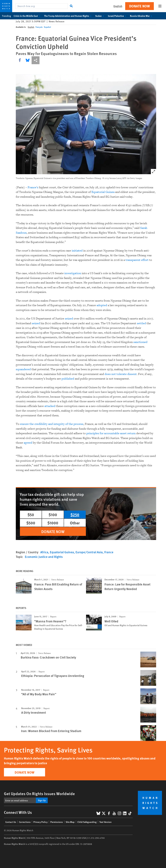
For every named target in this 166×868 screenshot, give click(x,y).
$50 (31, 515)
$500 (31, 523)
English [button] (118, 6)
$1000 (53, 523)
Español (47, 27)
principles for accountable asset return (111, 433)
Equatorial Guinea (103, 192)
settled (141, 323)
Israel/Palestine (118, 16)
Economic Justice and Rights (44, 557)
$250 (75, 515)
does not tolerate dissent (121, 374)
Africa (44, 552)
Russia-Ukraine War (142, 16)
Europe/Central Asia (89, 552)
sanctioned (140, 342)
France (109, 552)
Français (39, 27)
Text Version (105, 822)
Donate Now (140, 6)
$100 (53, 515)
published (68, 379)
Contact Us (11, 822)
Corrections (25, 822)
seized (69, 319)
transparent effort (137, 260)
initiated (77, 251)
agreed (28, 443)
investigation (73, 273)
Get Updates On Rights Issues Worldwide (39, 793)
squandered (23, 369)
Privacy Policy (40, 822)
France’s (33, 187)
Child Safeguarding (87, 822)
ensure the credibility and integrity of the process (52, 424)
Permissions (57, 822)
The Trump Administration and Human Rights (68, 16)
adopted (102, 305)
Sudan (100, 16)
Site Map (70, 822)
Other (75, 523)
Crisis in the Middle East (28, 16)
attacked (50, 406)
